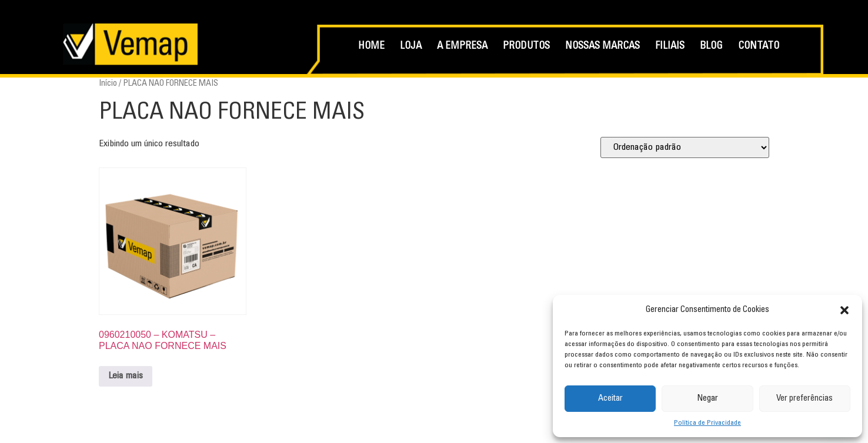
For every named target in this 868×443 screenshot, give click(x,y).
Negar (707, 399)
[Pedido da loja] (685, 147)
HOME (371, 47)
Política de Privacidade (707, 423)
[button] (844, 310)
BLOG (711, 47)
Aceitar (610, 399)
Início (108, 84)
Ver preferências (804, 399)
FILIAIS (670, 47)
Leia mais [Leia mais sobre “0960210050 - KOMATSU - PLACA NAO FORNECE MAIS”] (126, 376)
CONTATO (759, 47)
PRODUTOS (526, 47)
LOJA (411, 47)
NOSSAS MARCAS (602, 47)
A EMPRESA (462, 47)
